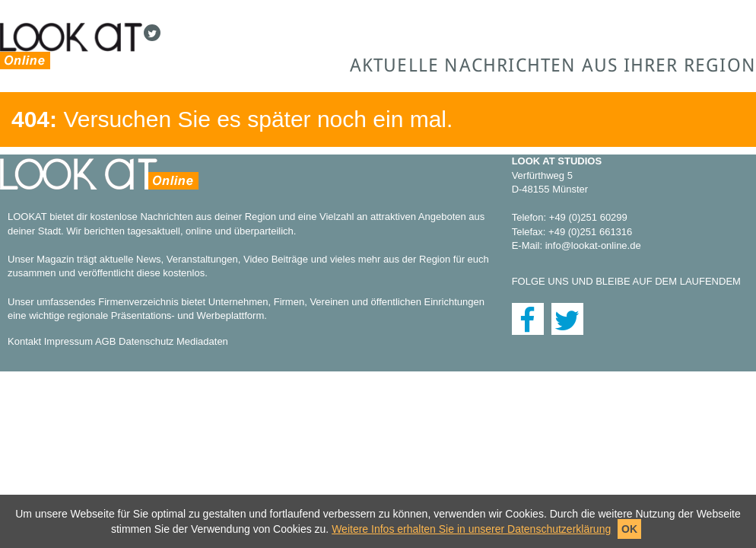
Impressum (68, 341)
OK (629, 529)
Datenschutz (146, 341)
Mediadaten (202, 341)
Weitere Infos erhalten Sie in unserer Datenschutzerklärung (471, 529)
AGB (105, 341)
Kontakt (24, 341)
